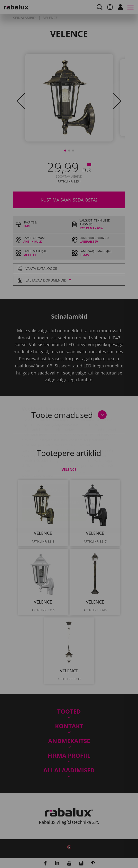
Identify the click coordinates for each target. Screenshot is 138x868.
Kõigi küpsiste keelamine (55, 474)
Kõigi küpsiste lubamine (54, 486)
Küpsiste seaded (46, 461)
